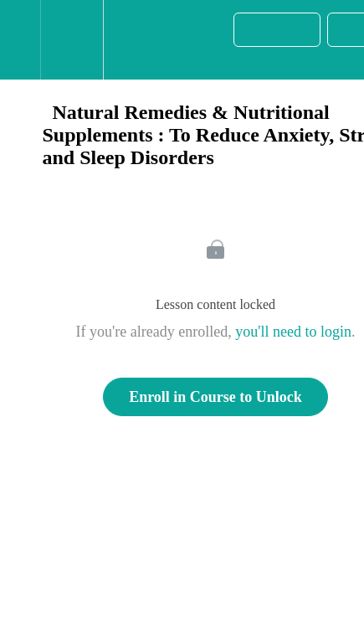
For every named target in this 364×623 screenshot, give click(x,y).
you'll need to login (293, 332)
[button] (20, 40)
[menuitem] (72, 40)
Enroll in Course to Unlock (215, 397)
